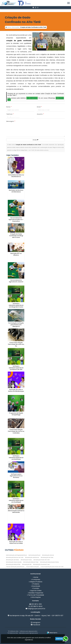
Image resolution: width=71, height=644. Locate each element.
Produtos (36, 584)
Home (36, 577)
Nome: (9, 107)
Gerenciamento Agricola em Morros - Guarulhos (16, 219)
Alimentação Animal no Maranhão (16, 511)
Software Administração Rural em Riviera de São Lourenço (16, 369)
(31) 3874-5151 (32, 98)
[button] (69, 3)
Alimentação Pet (27, 564)
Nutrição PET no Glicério (16, 254)
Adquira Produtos (36, 582)
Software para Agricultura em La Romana (16, 476)
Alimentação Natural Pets (13, 564)
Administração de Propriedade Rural (16, 555)
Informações (36, 597)
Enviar (36, 140)
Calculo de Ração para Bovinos (15, 567)
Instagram (36, 622)
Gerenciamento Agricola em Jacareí (16, 281)
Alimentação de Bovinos (32, 557)
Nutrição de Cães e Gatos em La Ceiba (16, 542)
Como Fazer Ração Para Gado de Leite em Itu (16, 344)
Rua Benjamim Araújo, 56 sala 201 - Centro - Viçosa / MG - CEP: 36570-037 (36, 616)
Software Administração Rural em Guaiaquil (16, 500)
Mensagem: (11, 121)
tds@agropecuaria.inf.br (36, 609)
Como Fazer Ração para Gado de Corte (52, 567)
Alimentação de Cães (47, 557)
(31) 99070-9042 (36, 606)
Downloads (36, 586)
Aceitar (59, 639)
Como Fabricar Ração (32, 567)
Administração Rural (34, 555)
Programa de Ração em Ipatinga (16, 414)
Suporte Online (36, 591)
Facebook (36, 625)
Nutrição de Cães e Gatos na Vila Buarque (16, 390)
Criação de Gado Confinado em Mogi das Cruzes (16, 236)
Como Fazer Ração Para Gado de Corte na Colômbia (16, 431)
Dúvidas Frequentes (36, 593)
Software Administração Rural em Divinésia (16, 458)
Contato (36, 588)
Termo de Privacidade (36, 595)
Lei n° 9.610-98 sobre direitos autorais (39, 150)
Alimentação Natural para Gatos (49, 562)
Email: (39, 107)
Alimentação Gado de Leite (14, 562)
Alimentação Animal (48, 555)
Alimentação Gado (26, 560)
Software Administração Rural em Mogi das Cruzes (16, 305)
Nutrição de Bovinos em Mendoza (16, 191)
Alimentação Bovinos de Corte (15, 557)
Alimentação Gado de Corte (42, 560)
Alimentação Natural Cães (31, 562)
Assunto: (40, 114)
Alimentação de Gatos (12, 560)
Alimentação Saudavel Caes (41, 564)
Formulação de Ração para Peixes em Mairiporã (16, 325)
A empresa (36, 579)
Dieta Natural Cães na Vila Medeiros (16, 176)
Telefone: (10, 114)
